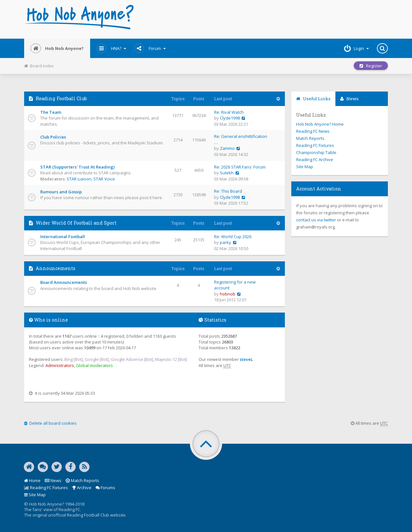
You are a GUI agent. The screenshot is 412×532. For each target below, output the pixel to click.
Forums (105, 488)
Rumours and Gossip (61, 192)
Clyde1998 (230, 118)
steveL (246, 359)
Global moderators (94, 365)
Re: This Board (228, 191)
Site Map (305, 167)
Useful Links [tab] (313, 99)
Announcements (56, 268)
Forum (150, 48)
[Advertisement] (268, 19)
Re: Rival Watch (229, 112)
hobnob (228, 294)
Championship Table (316, 152)
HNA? (111, 48)
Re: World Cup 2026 (233, 237)
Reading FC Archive (315, 160)
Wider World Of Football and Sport (76, 223)
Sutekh (227, 173)
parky (225, 242)
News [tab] (349, 99)
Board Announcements (64, 282)
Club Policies (53, 137)
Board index (39, 66)
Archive (82, 488)
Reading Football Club (61, 98)
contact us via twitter (316, 220)
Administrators (60, 365)
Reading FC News (313, 131)
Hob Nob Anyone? (57, 48)
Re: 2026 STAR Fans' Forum (240, 167)
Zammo (227, 148)
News (53, 480)
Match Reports (310, 138)
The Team (51, 112)
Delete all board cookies (50, 423)
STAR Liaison (79, 179)
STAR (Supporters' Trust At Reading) (77, 167)
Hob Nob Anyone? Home (320, 124)
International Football (63, 237)
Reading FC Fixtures (315, 145)
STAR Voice (104, 179)
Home (32, 480)
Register (371, 66)
